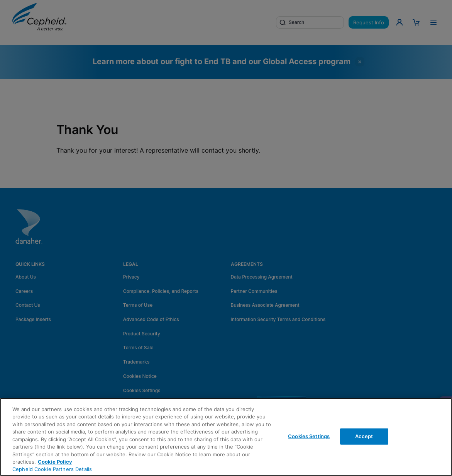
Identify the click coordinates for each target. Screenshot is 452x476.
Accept (364, 436)
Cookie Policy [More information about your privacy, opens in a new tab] (55, 462)
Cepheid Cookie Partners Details (52, 469)
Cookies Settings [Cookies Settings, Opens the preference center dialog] (309, 436)
